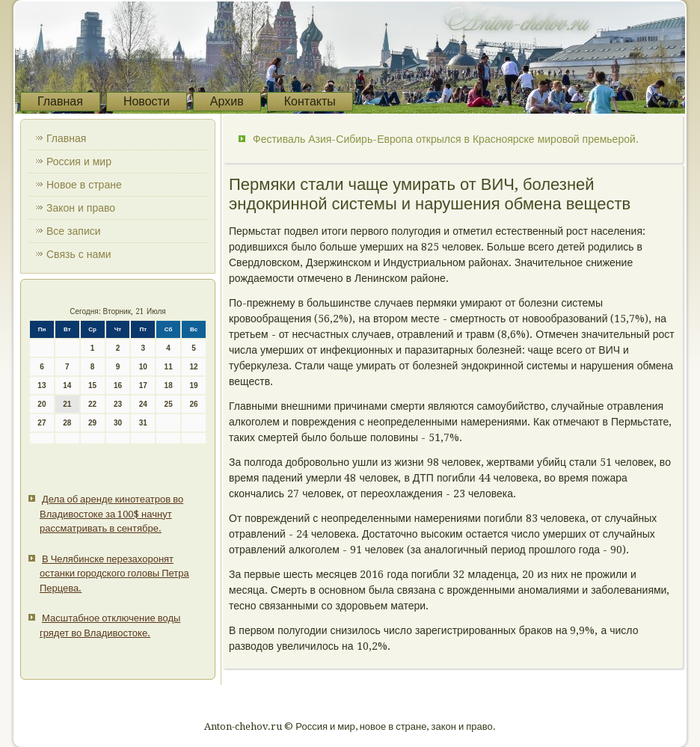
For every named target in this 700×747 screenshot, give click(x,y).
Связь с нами (79, 254)
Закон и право (81, 208)
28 (67, 423)
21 (67, 404)
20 (42, 404)
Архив (227, 101)
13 (42, 385)
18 (169, 385)
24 (143, 404)
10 (143, 367)
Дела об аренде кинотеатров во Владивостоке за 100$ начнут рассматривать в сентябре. (111, 514)
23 (118, 404)
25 (169, 404)
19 (193, 385)
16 (118, 385)
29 (92, 423)
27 (42, 423)
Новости (147, 101)
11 (169, 367)
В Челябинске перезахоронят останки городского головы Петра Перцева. (114, 574)
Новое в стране (84, 185)
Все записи (74, 231)
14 (67, 385)
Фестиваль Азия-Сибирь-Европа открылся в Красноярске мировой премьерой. (446, 139)
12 (193, 367)
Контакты (310, 101)
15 (92, 385)
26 (193, 404)
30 (118, 423)
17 (143, 385)
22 (92, 404)
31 (143, 423)
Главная (60, 101)
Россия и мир (79, 162)
